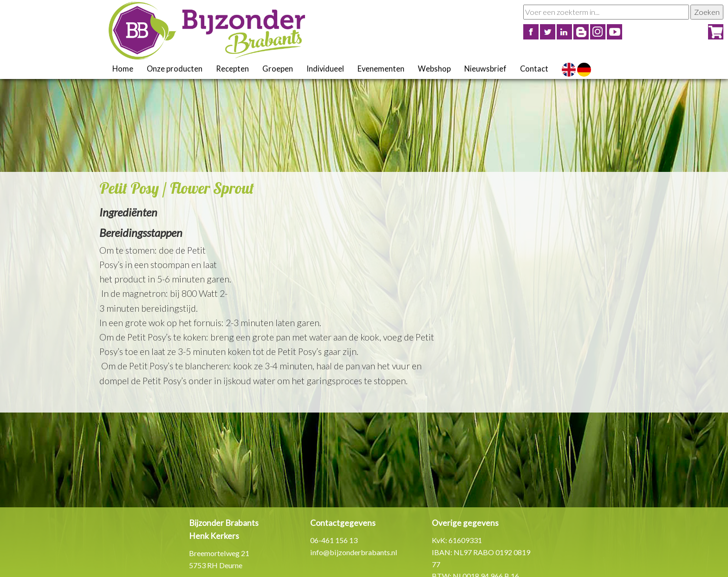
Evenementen (381, 69)
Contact (534, 69)
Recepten (232, 69)
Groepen (278, 69)
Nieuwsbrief (485, 69)
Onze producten (175, 69)
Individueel (325, 69)
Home (123, 69)
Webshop (434, 69)
